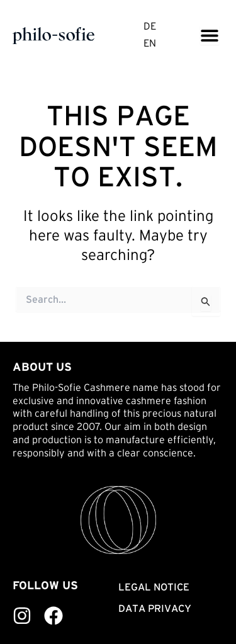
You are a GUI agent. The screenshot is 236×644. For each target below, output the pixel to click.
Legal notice (154, 587)
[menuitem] (150, 27)
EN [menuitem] (150, 44)
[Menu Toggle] (210, 35)
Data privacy (155, 608)
